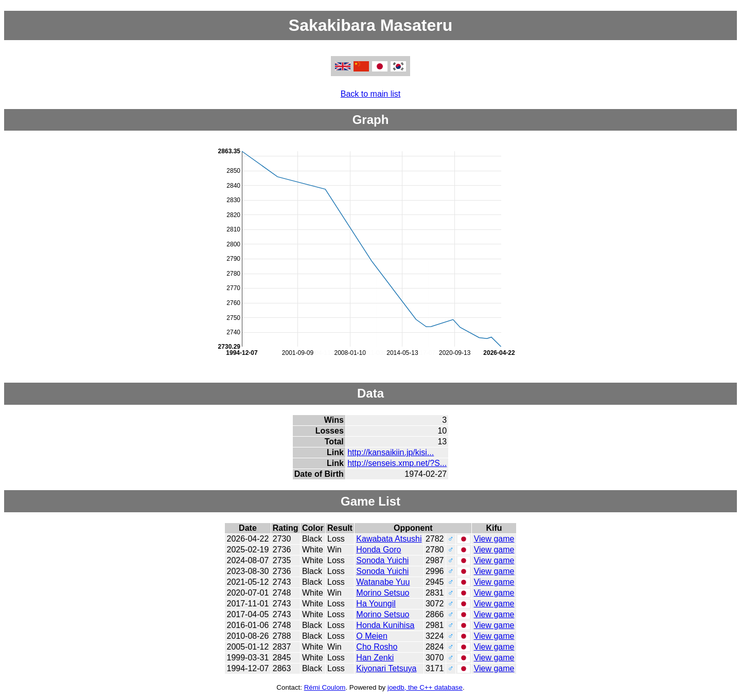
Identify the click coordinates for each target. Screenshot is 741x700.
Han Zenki (375, 658)
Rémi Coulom (325, 687)
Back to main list (370, 94)
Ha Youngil (376, 604)
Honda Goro (378, 550)
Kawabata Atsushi (389, 539)
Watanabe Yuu (383, 582)
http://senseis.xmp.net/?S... (397, 463)
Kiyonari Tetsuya (386, 668)
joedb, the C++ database (425, 687)
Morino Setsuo (383, 593)
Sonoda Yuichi (382, 560)
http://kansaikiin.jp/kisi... (391, 452)
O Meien (372, 636)
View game (494, 539)
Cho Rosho (377, 647)
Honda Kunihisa (385, 625)
